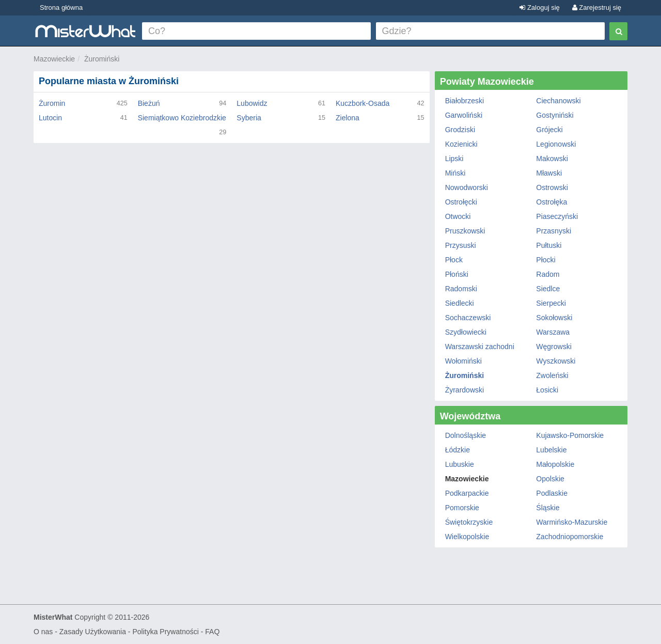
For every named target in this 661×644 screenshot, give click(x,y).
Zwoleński (552, 375)
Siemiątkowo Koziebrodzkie (182, 118)
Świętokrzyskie (469, 522)
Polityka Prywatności (165, 632)
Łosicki (547, 390)
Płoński (457, 274)
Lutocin (50, 118)
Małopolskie (555, 464)
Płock (454, 260)
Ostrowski (552, 187)
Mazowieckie (54, 59)
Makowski (552, 159)
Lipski (454, 159)
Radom (548, 274)
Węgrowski (554, 347)
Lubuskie (460, 464)
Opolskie (550, 479)
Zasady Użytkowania (93, 632)
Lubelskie (551, 450)
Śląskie (548, 508)
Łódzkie (458, 450)
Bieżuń (149, 103)
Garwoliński (464, 115)
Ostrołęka (552, 202)
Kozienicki (461, 144)
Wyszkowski (556, 361)
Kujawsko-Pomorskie (570, 435)
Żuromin (52, 103)
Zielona (348, 118)
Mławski (549, 173)
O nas (43, 632)
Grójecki (549, 130)
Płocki (546, 260)
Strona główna (61, 7)
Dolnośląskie (466, 435)
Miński (455, 173)
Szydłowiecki (466, 332)
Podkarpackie (467, 493)
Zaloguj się (539, 7)
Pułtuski (549, 245)
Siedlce (548, 289)
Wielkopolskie (467, 537)
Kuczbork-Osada (363, 103)
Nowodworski (467, 187)
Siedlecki (460, 303)
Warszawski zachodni (480, 347)
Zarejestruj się (597, 7)
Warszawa (553, 332)
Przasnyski (554, 231)
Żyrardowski (465, 390)
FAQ (212, 632)
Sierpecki (551, 303)
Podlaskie (552, 493)
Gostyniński (555, 115)
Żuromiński (102, 59)
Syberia (249, 118)
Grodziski (460, 130)
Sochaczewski (468, 318)
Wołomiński (463, 361)
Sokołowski (554, 318)
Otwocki (458, 216)
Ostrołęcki (461, 202)
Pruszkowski (465, 231)
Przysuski (461, 245)
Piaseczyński (557, 216)
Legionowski (556, 144)
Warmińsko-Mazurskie (572, 522)
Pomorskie (462, 508)
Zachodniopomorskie (570, 537)
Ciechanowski (558, 101)
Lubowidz (252, 103)
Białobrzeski (465, 101)
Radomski (461, 289)
